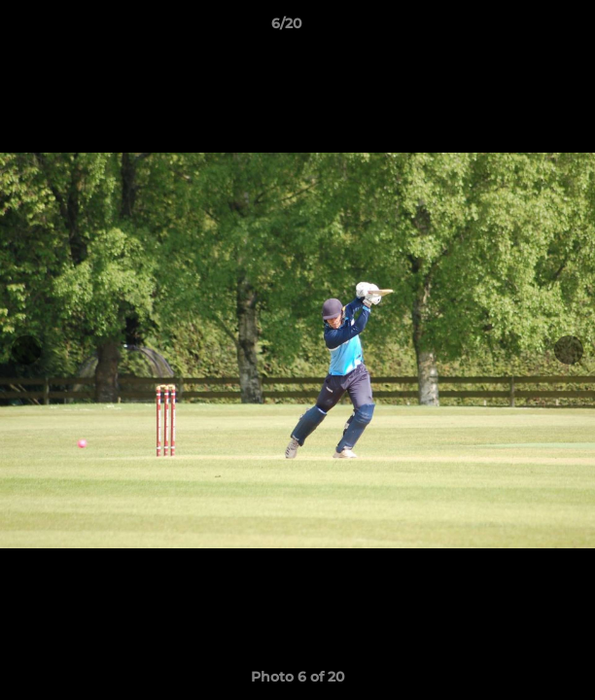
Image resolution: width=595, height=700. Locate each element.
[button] (525, 28)
